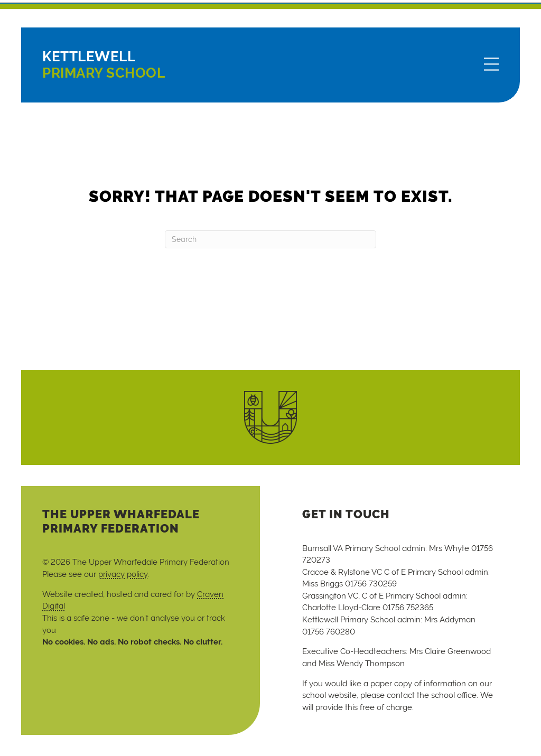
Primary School (104, 65)
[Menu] (491, 65)
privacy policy (123, 574)
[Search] (270, 239)
